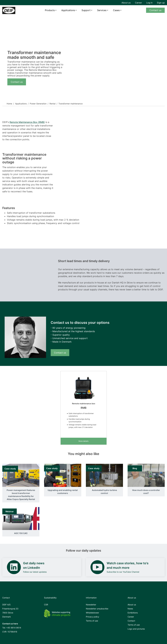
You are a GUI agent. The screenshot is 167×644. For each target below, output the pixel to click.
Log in (149, 3)
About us (126, 3)
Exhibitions (133, 613)
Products (50, 10)
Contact (131, 621)
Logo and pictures (136, 629)
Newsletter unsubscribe (97, 609)
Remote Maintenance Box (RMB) (27, 122)
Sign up (161, 3)
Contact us (155, 10)
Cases (116, 10)
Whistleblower (92, 613)
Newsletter (91, 605)
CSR (46, 605)
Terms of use (92, 621)
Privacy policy (93, 617)
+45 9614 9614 (14, 628)
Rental (52, 104)
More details (83, 441)
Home (9, 104)
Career (138, 3)
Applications (68, 10)
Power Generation (38, 104)
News (130, 609)
